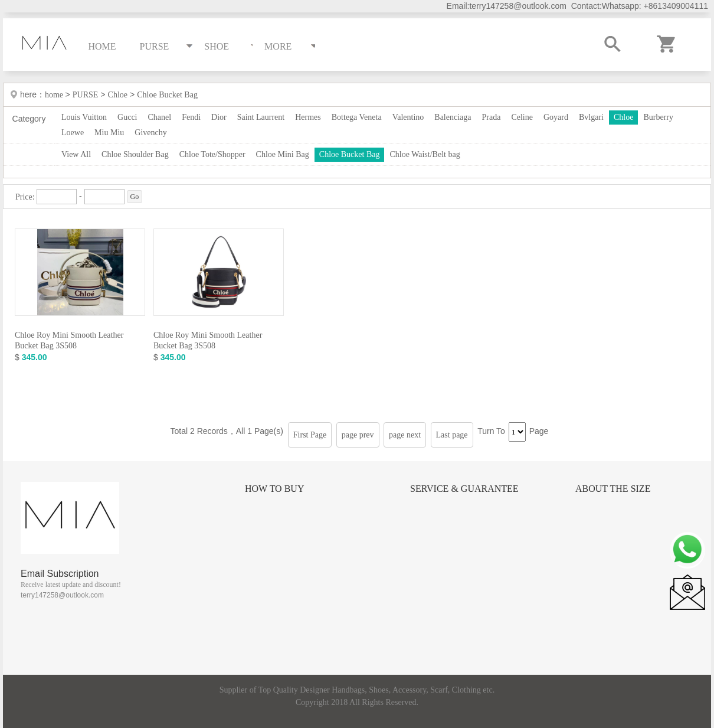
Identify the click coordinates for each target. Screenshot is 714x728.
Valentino (408, 117)
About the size (613, 489)
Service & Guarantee (464, 489)
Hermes (308, 117)
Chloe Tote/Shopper (212, 154)
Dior (219, 117)
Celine (522, 117)
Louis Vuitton (84, 117)
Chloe (118, 95)
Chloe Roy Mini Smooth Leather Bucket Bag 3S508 (69, 340)
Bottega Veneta (357, 117)
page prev (358, 435)
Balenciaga (453, 117)
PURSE (86, 95)
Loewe (73, 133)
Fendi (191, 117)
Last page (452, 435)
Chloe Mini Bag (283, 154)
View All (76, 154)
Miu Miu (109, 133)
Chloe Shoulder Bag (135, 154)
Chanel (160, 117)
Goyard (556, 117)
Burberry (658, 117)
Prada (492, 117)
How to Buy (274, 489)
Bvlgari (591, 117)
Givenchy (150, 133)
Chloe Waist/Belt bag (425, 154)
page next (405, 435)
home (55, 95)
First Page (310, 435)
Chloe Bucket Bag (167, 95)
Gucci (127, 117)
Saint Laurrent (261, 117)
